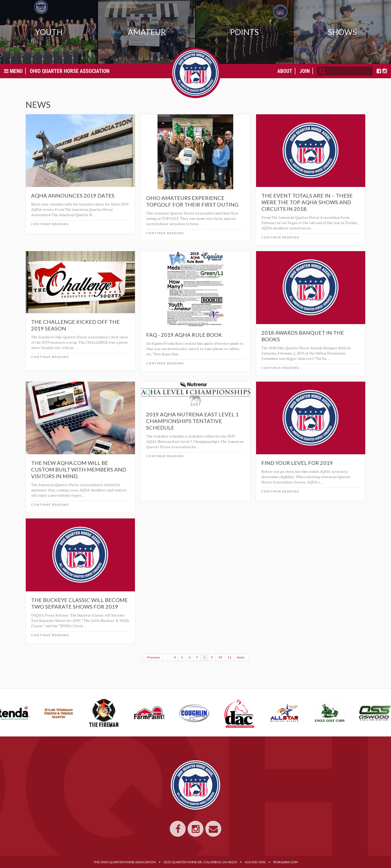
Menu (13, 71)
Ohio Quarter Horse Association (70, 71)
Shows (342, 32)
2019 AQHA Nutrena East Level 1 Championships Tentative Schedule (192, 421)
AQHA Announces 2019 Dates (73, 195)
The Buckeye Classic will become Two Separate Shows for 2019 (79, 603)
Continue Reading (50, 224)
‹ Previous (153, 657)
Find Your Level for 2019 (297, 463)
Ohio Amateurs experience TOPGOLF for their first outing (192, 201)
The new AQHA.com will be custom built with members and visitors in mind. (79, 469)
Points (244, 32)
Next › (241, 657)
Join (305, 71)
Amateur (147, 32)
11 (229, 657)
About (285, 71)
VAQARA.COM (287, 862)
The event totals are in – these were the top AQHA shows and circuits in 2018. (307, 202)
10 (220, 657)
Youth (49, 32)
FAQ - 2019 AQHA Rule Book (184, 335)
